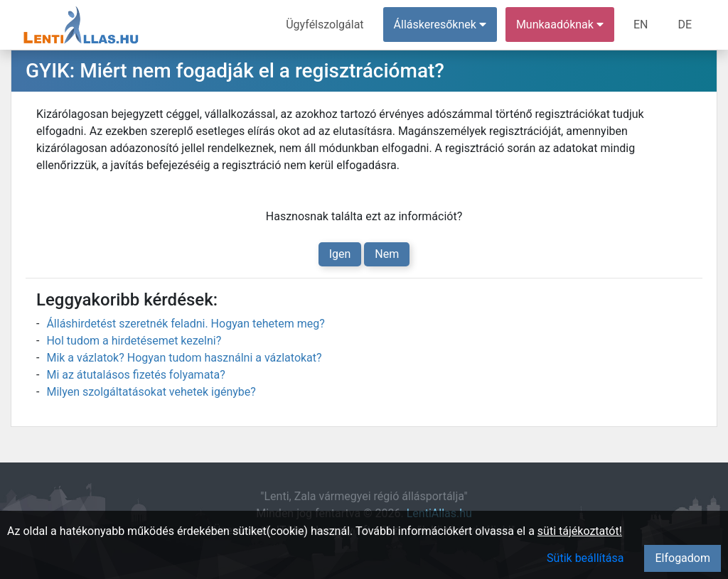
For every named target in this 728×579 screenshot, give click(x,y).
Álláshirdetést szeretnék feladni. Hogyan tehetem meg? (185, 324)
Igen (340, 254)
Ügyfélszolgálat (325, 25)
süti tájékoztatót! (580, 531)
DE (685, 25)
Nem (387, 254)
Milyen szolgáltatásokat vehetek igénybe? (151, 392)
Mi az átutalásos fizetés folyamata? (135, 375)
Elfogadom (682, 558)
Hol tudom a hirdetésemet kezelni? (134, 341)
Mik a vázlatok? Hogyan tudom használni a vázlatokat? (184, 358)
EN (641, 25)
